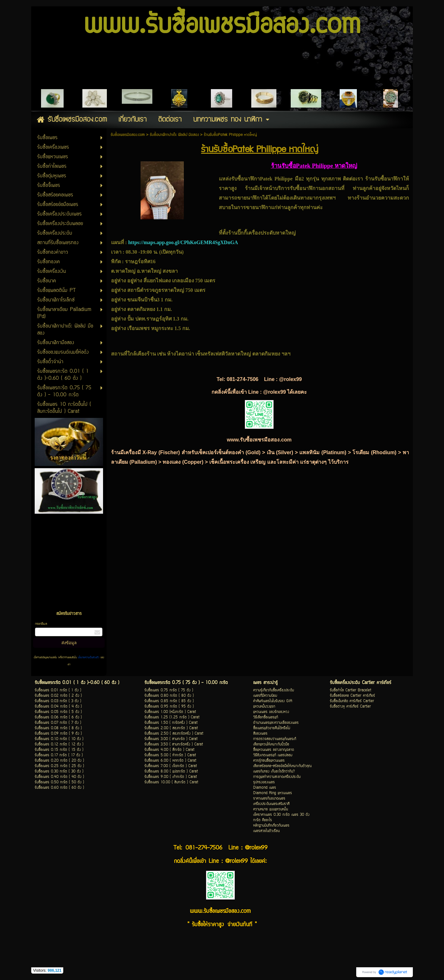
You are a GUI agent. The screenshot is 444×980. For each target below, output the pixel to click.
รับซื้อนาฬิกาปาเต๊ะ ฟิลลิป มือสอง (174, 135)
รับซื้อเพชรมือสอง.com (128, 135)
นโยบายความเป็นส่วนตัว (89, 658)
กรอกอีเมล (41, 624)
